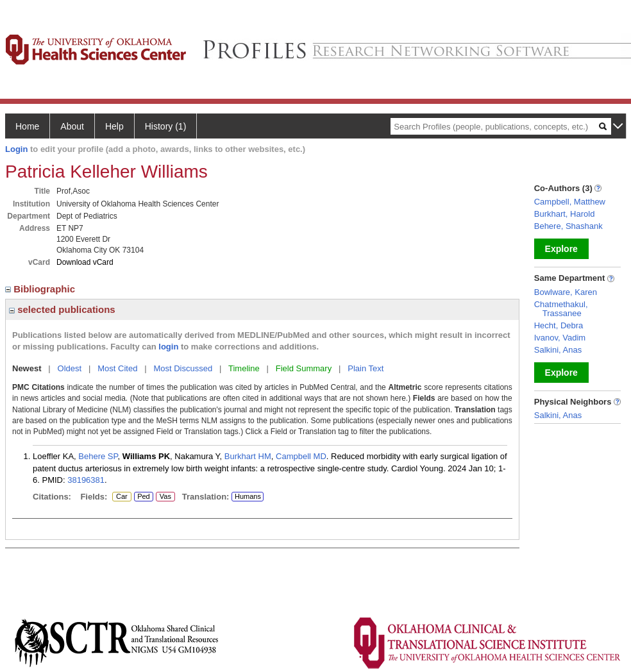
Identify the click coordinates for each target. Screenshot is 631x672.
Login (16, 149)
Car (121, 497)
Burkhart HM (248, 456)
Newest (27, 368)
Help (114, 126)
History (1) (166, 126)
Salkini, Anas (558, 350)
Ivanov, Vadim (560, 338)
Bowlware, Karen (566, 292)
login (168, 347)
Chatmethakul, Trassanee (561, 309)
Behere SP (98, 456)
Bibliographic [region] (41, 289)
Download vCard (85, 262)
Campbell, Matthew (570, 202)
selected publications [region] (62, 309)
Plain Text (366, 368)
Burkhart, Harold (565, 214)
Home (27, 126)
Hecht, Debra (559, 325)
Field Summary (304, 368)
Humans (248, 496)
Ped (142, 497)
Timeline (244, 368)
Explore (561, 249)
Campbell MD (301, 456)
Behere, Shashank (568, 226)
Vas (165, 497)
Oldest (70, 368)
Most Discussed (183, 368)
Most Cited (117, 368)
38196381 (86, 480)
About (72, 126)
